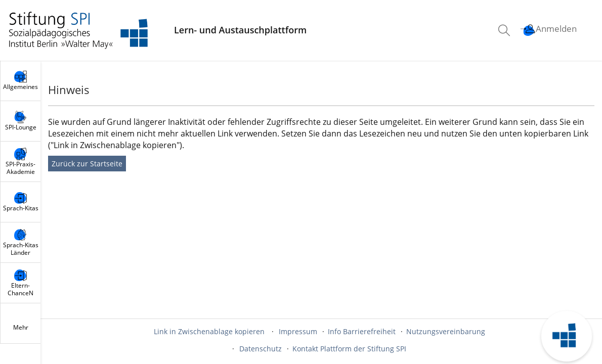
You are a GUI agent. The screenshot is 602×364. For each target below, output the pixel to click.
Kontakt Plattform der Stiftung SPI (349, 349)
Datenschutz (261, 349)
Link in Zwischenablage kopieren (209, 331)
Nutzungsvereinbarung (446, 331)
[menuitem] (505, 30)
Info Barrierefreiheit (362, 331)
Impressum (298, 331)
